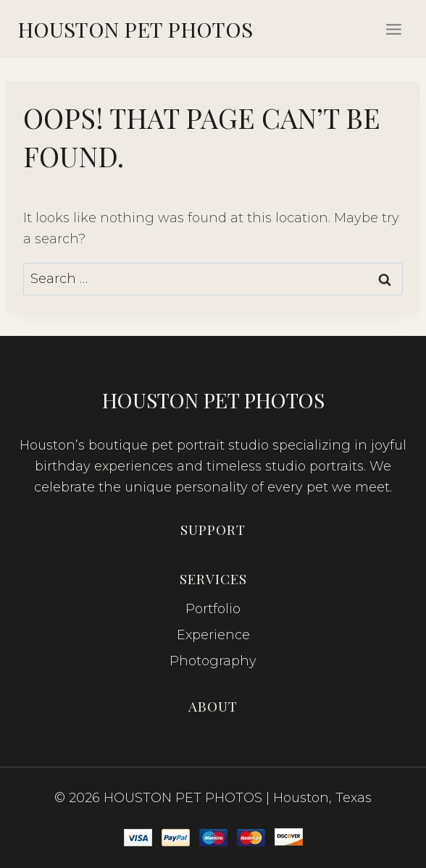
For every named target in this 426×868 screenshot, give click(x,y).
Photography (213, 661)
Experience (213, 635)
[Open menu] (393, 29)
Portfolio (213, 609)
